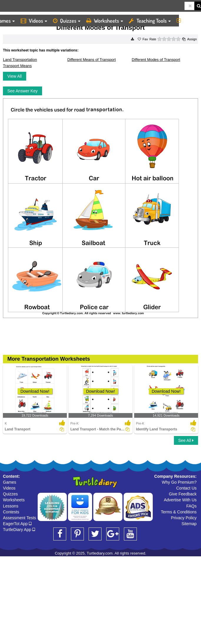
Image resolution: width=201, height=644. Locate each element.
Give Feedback (183, 494)
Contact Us (186, 488)
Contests (11, 512)
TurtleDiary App (19, 530)
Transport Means (17, 66)
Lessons (11, 506)
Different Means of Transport (92, 60)
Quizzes (67, 21)
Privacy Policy (184, 518)
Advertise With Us (180, 500)
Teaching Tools (150, 21)
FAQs (191, 506)
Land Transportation (20, 60)
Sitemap (189, 524)
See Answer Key (23, 91)
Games (10, 482)
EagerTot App (17, 524)
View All (15, 76)
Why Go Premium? (179, 482)
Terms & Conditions (179, 512)
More (187, 21)
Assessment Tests (20, 518)
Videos (34, 21)
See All (186, 440)
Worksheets (105, 21)
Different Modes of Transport (156, 60)
